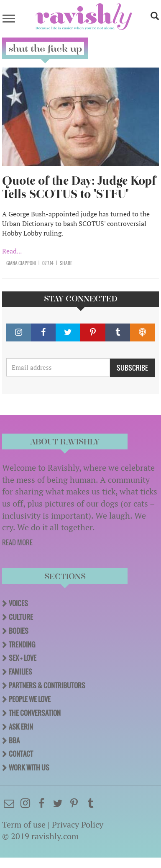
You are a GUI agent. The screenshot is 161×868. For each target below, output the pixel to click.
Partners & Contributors (47, 685)
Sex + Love (23, 658)
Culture (21, 617)
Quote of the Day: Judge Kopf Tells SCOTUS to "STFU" (79, 187)
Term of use (24, 824)
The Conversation (35, 713)
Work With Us (29, 768)
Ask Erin (21, 727)
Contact (21, 754)
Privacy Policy (78, 824)
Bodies (19, 631)
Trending (22, 645)
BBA (14, 740)
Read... (12, 251)
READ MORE (17, 542)
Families (20, 672)
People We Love (30, 699)
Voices (18, 603)
